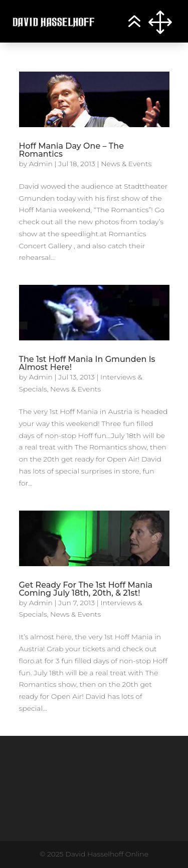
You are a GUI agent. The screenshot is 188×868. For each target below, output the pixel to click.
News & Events (126, 164)
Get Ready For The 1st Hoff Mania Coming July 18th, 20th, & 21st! (86, 589)
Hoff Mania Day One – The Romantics (71, 150)
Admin (41, 164)
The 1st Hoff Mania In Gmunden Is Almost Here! (87, 363)
